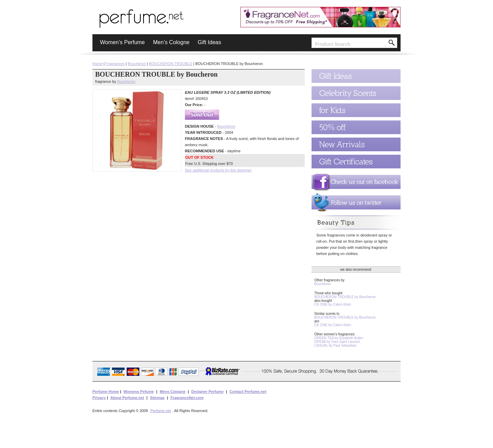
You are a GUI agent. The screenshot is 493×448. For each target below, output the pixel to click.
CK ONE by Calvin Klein (333, 304)
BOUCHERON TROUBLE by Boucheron (345, 297)
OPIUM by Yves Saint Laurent (337, 342)
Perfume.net (161, 411)
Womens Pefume (139, 392)
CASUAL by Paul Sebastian (335, 345)
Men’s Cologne (171, 42)
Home (97, 64)
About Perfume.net (127, 398)
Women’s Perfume (122, 42)
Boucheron (137, 64)
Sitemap (157, 398)
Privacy (99, 398)
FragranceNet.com (187, 398)
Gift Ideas (209, 42)
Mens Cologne (172, 392)
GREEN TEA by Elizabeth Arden (339, 338)
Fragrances (115, 64)
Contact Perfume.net (248, 392)
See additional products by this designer (218, 170)
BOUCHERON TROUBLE (170, 64)
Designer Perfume (207, 392)
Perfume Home (106, 392)
